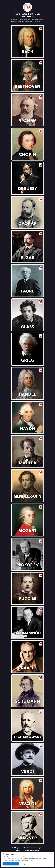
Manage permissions (27, 864)
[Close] (52, 854)
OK (11, 864)
